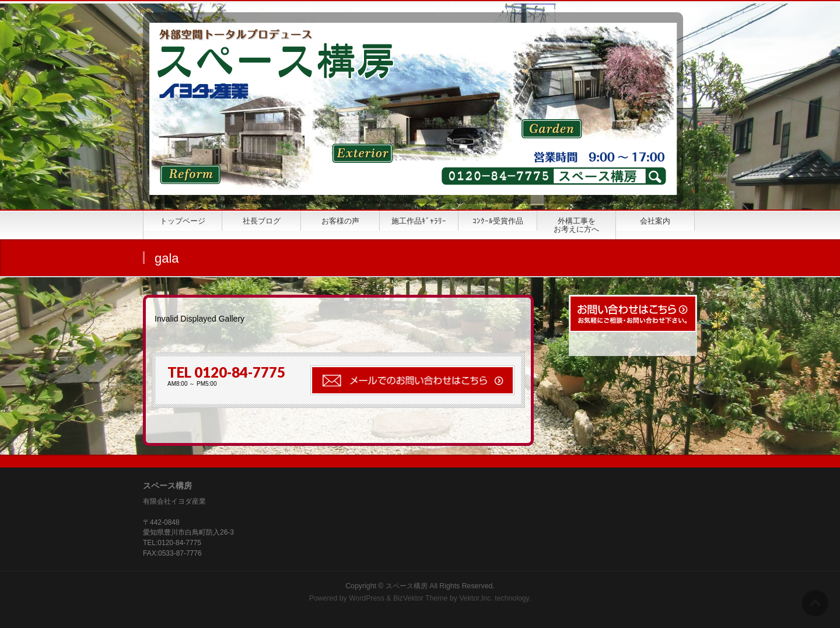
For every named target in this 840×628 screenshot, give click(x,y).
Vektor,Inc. (476, 598)
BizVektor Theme (421, 598)
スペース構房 (407, 586)
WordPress (367, 598)
